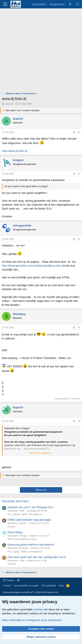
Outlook (12, 564)
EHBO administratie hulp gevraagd (29, 520)
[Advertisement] (41, 51)
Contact (7, 586)
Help (61, 586)
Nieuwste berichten (15, 501)
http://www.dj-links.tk (15, 151)
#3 (79, 239)
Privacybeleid (49, 586)
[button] (18, 580)
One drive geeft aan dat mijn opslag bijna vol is (37, 557)
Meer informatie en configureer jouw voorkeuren (32, 620)
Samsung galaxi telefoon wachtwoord (31, 544)
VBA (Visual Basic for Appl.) (22, 539)
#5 (79, 421)
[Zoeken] (78, 4)
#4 (79, 328)
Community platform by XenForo (31, 592)
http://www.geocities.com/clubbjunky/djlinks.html (32, 266)
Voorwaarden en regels (26, 586)
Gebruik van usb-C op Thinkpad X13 (30, 507)
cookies (38, 609)
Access (11, 527)
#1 (79, 132)
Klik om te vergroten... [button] (41, 453)
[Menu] (5, 4)
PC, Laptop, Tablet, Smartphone (25, 514)
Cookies (9, 580)
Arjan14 (9, 104)
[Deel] (74, 132)
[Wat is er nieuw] (70, 4)
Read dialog (15, 532)
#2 (79, 174)
